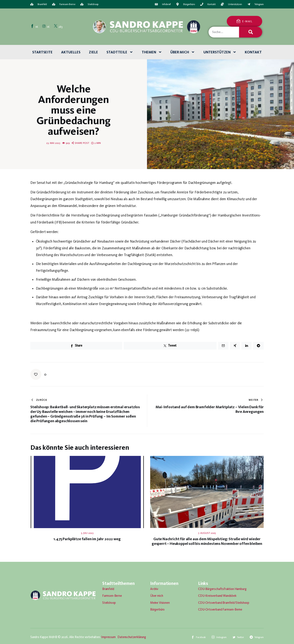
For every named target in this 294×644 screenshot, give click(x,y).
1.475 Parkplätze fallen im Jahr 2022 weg (87, 539)
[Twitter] (58, 26)
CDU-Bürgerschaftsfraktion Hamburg (222, 589)
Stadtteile (120, 52)
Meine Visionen (160, 603)
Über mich (183, 52)
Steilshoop (109, 603)
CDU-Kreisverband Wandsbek (217, 596)
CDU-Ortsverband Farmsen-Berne (220, 609)
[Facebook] (35, 26)
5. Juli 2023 (87, 533)
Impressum (108, 637)
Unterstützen (220, 52)
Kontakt (253, 52)
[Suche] (251, 32)
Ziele (93, 52)
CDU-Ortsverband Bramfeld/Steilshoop (224, 603)
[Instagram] (46, 26)
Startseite (42, 52)
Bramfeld (108, 589)
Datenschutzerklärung (132, 637)
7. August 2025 (207, 533)
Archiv (154, 589)
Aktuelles (71, 52)
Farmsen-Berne (112, 596)
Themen (152, 52)
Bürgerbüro (157, 609)
